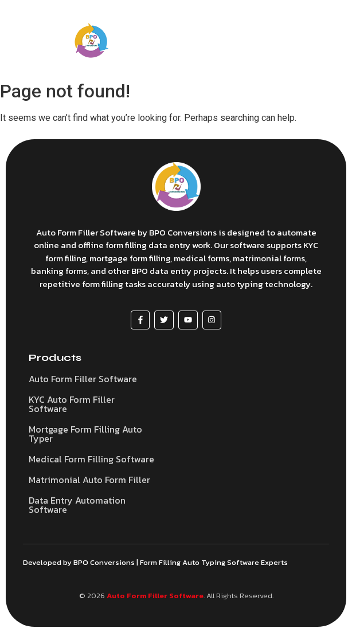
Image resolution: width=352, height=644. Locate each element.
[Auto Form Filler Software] (176, 186)
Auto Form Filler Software (155, 596)
